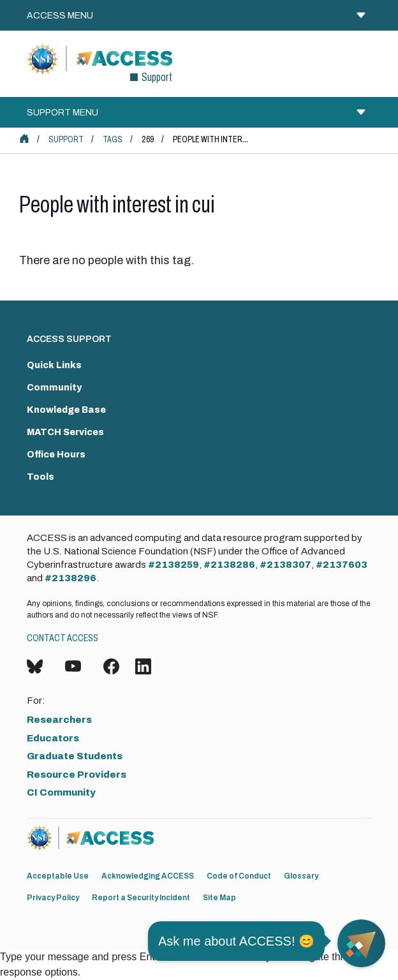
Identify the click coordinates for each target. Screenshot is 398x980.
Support (66, 139)
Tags (113, 139)
